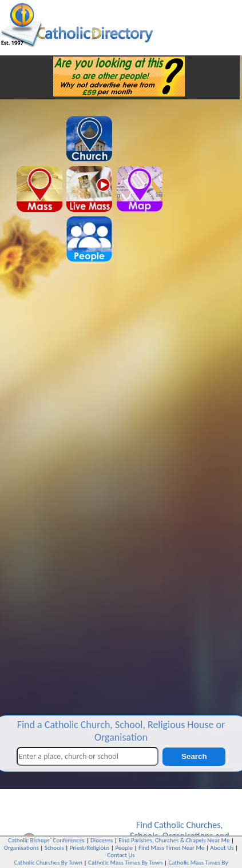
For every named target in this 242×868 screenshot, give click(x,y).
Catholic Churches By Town (48, 863)
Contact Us (121, 855)
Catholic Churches (187, 825)
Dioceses (102, 840)
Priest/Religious (90, 848)
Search (194, 756)
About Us (222, 848)
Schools (54, 848)
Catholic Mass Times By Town (125, 863)
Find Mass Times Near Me (171, 848)
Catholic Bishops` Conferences (46, 840)
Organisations (21, 848)
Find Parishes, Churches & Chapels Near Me (174, 840)
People (124, 848)
